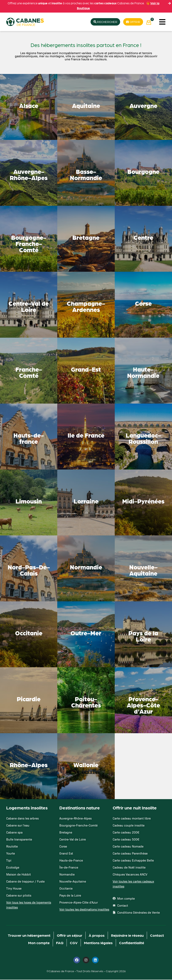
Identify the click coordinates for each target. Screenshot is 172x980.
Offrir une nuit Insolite (135, 808)
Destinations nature (80, 808)
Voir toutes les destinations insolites (84, 910)
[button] (162, 22)
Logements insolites (27, 808)
